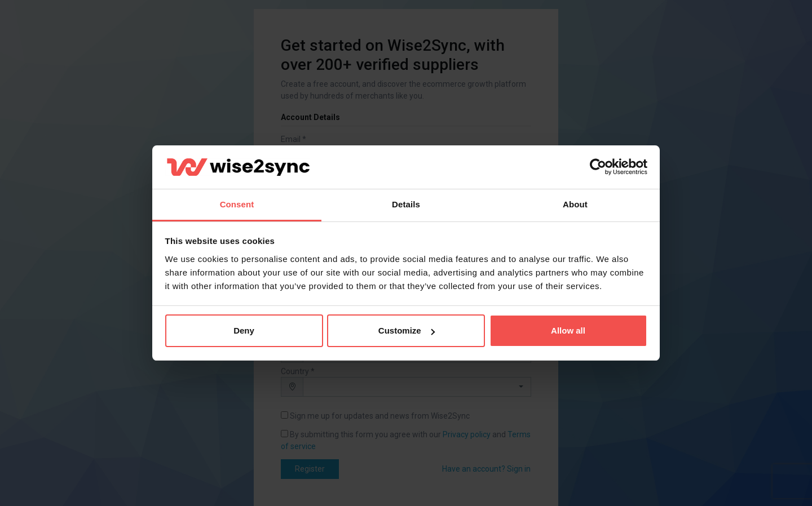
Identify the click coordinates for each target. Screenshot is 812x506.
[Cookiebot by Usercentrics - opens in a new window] (598, 167)
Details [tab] (406, 204)
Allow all (568, 330)
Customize (407, 330)
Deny (244, 330)
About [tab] (575, 204)
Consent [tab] (237, 204)
